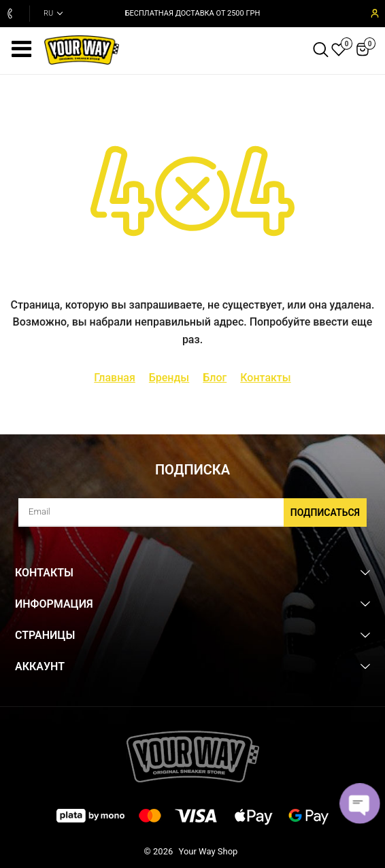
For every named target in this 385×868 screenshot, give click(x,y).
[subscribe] (192, 513)
